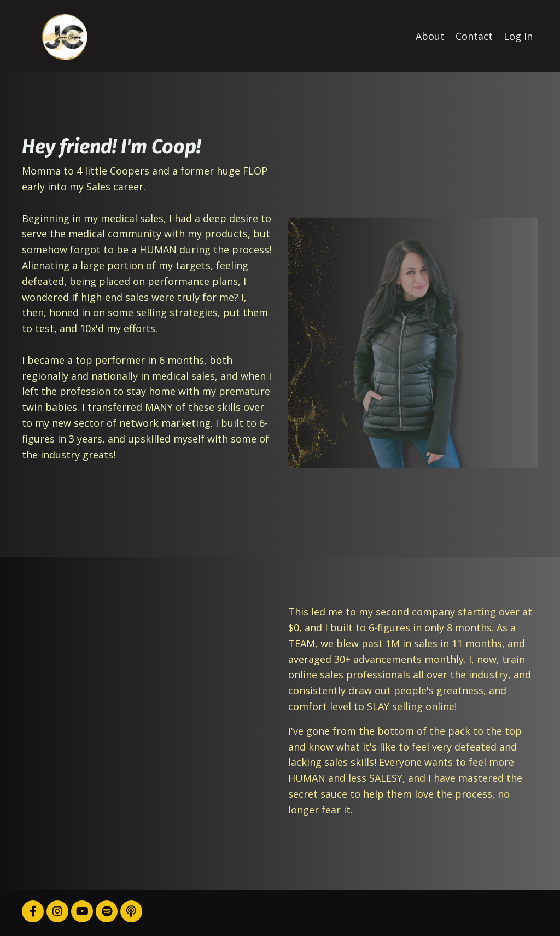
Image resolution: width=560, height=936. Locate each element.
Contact (474, 36)
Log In (518, 36)
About (430, 36)
